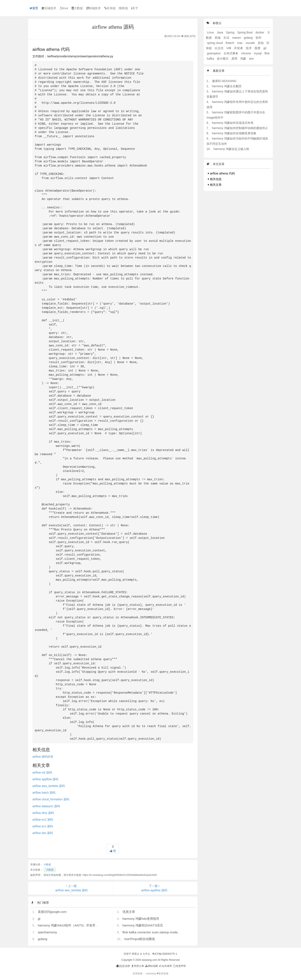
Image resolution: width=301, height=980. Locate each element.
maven (237, 38)
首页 (34, 8)
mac (240, 43)
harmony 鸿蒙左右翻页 (227, 86)
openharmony (47, 932)
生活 (227, 38)
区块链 (110, 8)
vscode (251, 43)
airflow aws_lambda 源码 (49, 786)
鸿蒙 (244, 59)
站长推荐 (165, 966)
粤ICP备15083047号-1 (165, 954)
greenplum (214, 53)
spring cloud (215, 43)
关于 (135, 8)
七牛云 (146, 954)
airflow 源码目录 (43, 757)
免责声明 (179, 966)
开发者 (239, 48)
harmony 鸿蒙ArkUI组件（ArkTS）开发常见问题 (71, 925)
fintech (230, 43)
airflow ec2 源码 (43, 820)
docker (260, 32)
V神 (229, 48)
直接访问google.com (52, 912)
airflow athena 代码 (221, 173)
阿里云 (136, 954)
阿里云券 (137, 966)
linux (64, 8)
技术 (249, 48)
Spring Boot (245, 32)
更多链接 (163, 974)
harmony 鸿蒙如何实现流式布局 (233, 123)
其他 (123, 8)
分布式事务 (231, 53)
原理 (235, 59)
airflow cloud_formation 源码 (51, 799)
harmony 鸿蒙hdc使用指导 (141, 919)
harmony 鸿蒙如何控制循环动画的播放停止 (240, 128)
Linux (211, 32)
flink (267, 53)
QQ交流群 (123, 966)
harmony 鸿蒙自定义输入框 (231, 149)
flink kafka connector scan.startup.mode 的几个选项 (158, 932)
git (265, 48)
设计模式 (223, 59)
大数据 (77, 8)
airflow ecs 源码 (43, 826)
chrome (247, 53)
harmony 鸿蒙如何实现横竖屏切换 (234, 133)
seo (251, 59)
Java (220, 32)
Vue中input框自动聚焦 (140, 939)
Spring (231, 32)
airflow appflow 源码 (45, 779)
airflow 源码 (42, 772)
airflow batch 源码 (44, 793)
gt (39, 919)
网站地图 (151, 966)
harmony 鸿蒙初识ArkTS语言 (143, 925)
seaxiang (151, 974)
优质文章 (129, 912)
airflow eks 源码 (43, 833)
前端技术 (93, 8)
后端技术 (49, 8)
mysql (258, 53)
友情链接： (139, 974)
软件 (259, 38)
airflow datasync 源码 (46, 806)
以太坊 (219, 48)
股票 (258, 48)
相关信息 (215, 179)
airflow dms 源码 (43, 813)
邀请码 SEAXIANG (224, 81)
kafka (211, 59)
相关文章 (215, 185)
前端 (218, 38)
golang (43, 939)
